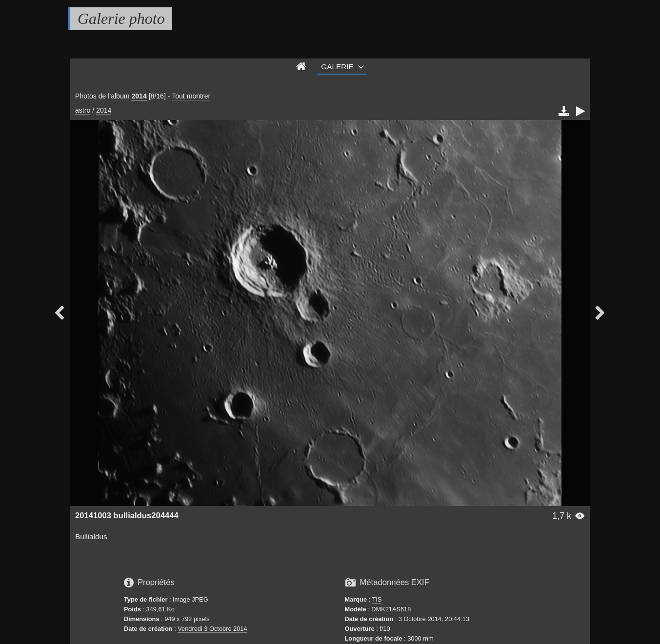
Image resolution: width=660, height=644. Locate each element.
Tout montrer (191, 96)
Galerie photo (121, 19)
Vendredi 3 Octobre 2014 (212, 629)
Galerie (337, 67)
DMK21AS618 (391, 609)
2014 (139, 96)
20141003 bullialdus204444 (127, 516)
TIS (377, 599)
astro (83, 110)
